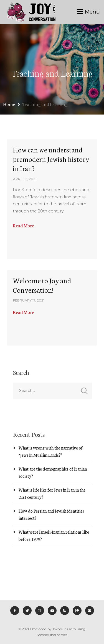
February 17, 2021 (29, 300)
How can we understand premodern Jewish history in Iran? (51, 159)
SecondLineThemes (52, 635)
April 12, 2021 (25, 179)
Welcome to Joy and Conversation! (42, 285)
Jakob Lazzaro (64, 629)
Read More (23, 225)
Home (9, 104)
